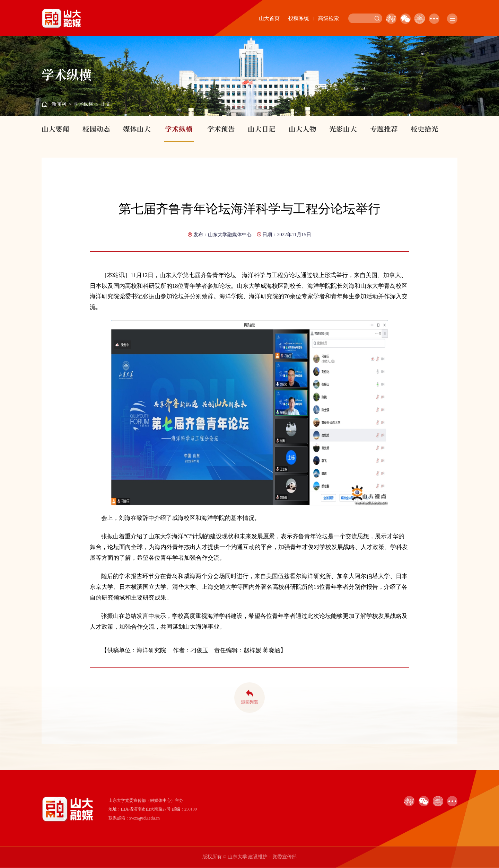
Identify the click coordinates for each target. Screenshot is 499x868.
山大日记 (262, 129)
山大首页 (269, 18)
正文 (106, 104)
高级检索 (329, 18)
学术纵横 (84, 104)
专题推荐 (384, 129)
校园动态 (96, 129)
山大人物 (303, 129)
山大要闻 (55, 129)
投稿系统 (299, 18)
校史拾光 (424, 129)
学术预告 (221, 129)
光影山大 (343, 129)
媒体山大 (137, 129)
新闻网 (59, 104)
